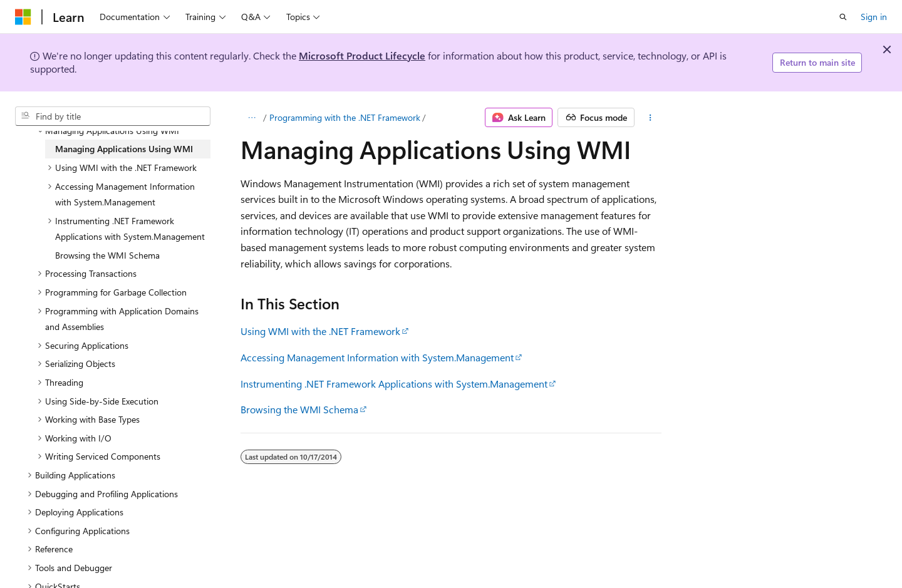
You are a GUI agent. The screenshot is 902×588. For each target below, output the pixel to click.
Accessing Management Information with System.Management (377, 357)
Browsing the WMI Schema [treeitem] (107, 255)
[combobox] (113, 116)
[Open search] (843, 17)
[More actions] (651, 118)
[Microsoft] (23, 17)
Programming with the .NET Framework (345, 117)
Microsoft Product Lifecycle (362, 55)
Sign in (874, 17)
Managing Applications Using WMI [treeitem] (124, 149)
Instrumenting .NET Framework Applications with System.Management (394, 384)
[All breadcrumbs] (251, 118)
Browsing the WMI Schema (299, 409)
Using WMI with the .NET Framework (320, 331)
